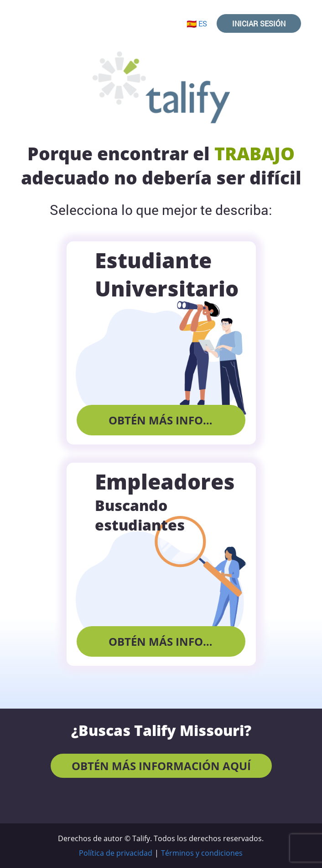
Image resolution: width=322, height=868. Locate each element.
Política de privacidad (116, 853)
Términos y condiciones (202, 853)
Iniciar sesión (259, 23)
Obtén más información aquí (177, 420)
